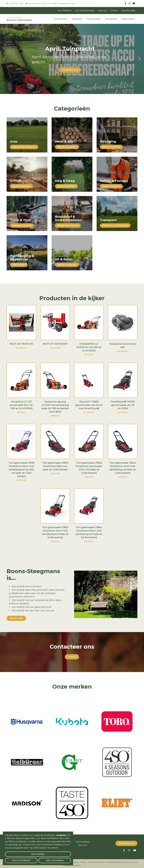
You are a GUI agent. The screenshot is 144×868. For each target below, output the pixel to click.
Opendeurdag (128, 11)
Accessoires (111, 19)
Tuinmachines (60, 19)
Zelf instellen (16, 859)
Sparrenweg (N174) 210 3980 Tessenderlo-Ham (52, 4)
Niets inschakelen (38, 859)
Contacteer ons (70, 70)
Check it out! (16, 618)
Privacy (83, 861)
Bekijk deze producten (24, 147)
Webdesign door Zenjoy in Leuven (122, 861)
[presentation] (4, 59)
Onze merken (128, 19)
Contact (114, 11)
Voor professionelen (85, 11)
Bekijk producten (111, 147)
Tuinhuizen (77, 19)
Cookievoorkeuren (96, 861)
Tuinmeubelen (94, 19)
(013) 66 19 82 (16, 4)
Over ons (102, 11)
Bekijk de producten (68, 225)
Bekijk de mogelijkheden (115, 225)
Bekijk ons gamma (67, 147)
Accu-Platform (65, 11)
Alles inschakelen (60, 859)
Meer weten (19, 265)
